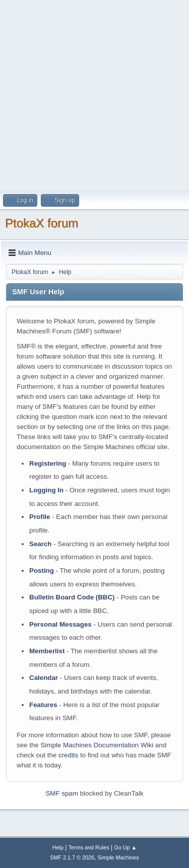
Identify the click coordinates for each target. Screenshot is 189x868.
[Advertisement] (94, 94)
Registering (48, 463)
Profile (40, 517)
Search (40, 544)
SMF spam (61, 793)
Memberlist (47, 651)
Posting (42, 571)
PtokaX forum (42, 223)
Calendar (44, 678)
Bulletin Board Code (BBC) (72, 597)
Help (58, 847)
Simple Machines (118, 857)
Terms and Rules (89, 847)
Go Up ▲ (125, 847)
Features (43, 705)
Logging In (46, 490)
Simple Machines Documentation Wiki (97, 745)
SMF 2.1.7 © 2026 (72, 857)
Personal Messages (60, 624)
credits (68, 755)
